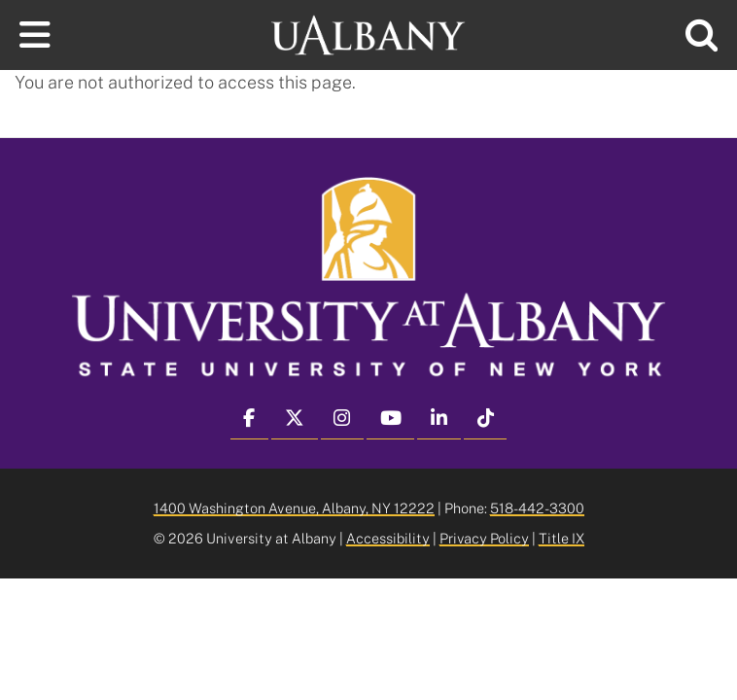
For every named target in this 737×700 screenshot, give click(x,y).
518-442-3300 (537, 508)
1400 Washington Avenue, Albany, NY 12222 (294, 508)
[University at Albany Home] (368, 32)
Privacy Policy (484, 538)
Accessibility (388, 538)
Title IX (562, 538)
